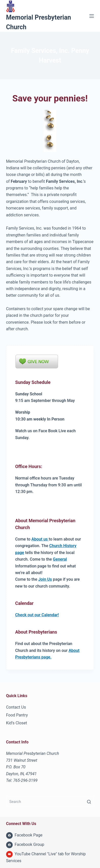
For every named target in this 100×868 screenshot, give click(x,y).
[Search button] (89, 802)
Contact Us (16, 707)
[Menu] (92, 16)
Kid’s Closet (17, 723)
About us (40, 539)
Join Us (45, 579)
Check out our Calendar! (37, 615)
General (60, 559)
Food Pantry (17, 715)
